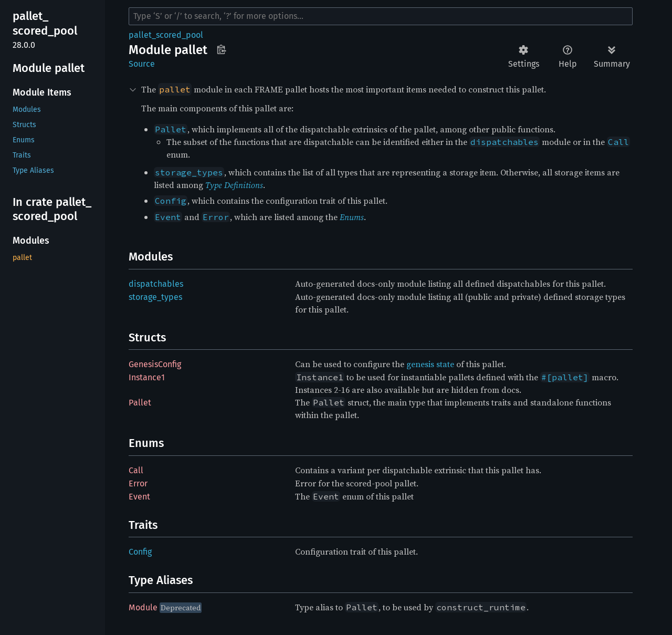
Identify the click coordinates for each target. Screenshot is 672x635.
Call (136, 470)
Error (138, 483)
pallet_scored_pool (166, 35)
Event (139, 497)
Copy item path (221, 49)
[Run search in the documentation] (381, 16)
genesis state (430, 364)
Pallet (140, 403)
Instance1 (147, 377)
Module (143, 607)
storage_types (155, 297)
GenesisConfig (155, 364)
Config (140, 552)
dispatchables (156, 284)
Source (142, 64)
